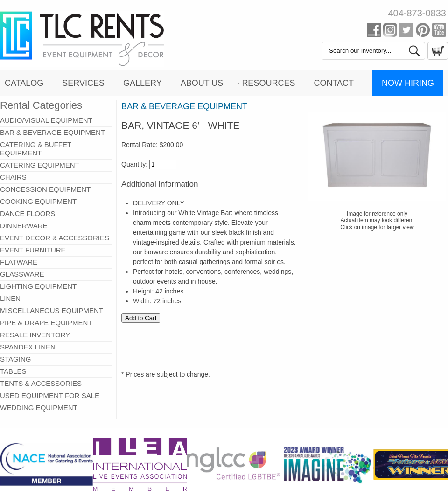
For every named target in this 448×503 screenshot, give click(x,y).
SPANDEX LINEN (28, 347)
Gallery (143, 83)
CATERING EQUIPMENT (40, 165)
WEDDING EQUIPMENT (39, 408)
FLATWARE (19, 262)
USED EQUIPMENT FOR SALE (50, 395)
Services (83, 83)
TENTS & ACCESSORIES (41, 383)
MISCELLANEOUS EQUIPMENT (52, 311)
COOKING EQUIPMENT (38, 201)
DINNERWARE (24, 226)
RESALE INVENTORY (35, 335)
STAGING (15, 359)
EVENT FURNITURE (33, 250)
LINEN (10, 298)
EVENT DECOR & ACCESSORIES (55, 238)
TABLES (13, 371)
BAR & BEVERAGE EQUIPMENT (52, 132)
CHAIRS (13, 177)
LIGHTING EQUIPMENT (38, 286)
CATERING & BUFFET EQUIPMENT (36, 149)
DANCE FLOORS (28, 213)
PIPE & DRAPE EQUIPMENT (46, 323)
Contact (334, 83)
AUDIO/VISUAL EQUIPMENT (46, 120)
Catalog (24, 83)
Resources (268, 83)
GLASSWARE (22, 274)
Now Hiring (408, 83)
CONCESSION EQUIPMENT (45, 189)
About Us (202, 83)
